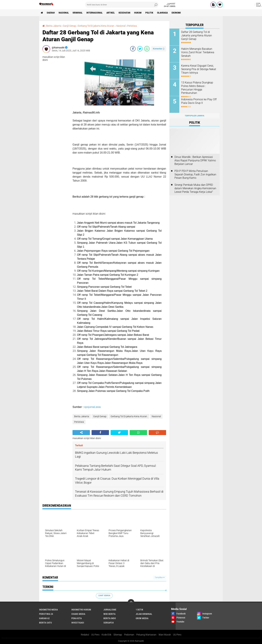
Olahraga (162, 13)
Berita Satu (45, 623)
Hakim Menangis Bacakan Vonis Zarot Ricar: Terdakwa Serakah (198, 52)
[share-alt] (81, 433)
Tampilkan (160, 577)
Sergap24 (109, 623)
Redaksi (85, 635)
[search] (122, 5)
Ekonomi (176, 13)
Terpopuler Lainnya (194, 116)
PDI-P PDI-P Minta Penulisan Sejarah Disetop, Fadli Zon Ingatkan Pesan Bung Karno (195, 174)
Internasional (94, 13)
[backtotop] (131, 602)
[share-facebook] (133, 49)
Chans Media (78, 614)
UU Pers (95, 635)
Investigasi (78, 623)
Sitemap (118, 635)
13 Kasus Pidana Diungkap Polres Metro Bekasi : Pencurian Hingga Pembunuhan (197, 88)
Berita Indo (110, 618)
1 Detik (139, 610)
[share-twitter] (140, 49)
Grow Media (142, 618)
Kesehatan (124, 13)
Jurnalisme (110, 610)
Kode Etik (106, 635)
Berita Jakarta (54, 26)
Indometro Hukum (81, 610)
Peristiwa (132, 26)
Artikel (111, 13)
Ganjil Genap (69, 26)
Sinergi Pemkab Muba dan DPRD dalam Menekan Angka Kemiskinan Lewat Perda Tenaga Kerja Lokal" (195, 188)
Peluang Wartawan (146, 635)
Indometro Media (48, 610)
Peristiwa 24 (46, 614)
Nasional (64, 13)
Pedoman (129, 635)
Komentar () (159, 49)
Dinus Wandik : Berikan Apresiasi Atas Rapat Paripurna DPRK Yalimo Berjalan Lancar (195, 160)
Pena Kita (77, 618)
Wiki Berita (109, 614)
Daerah (51, 13)
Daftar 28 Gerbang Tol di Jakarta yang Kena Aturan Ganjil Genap (196, 35)
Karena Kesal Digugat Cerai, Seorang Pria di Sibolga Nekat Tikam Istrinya (199, 69)
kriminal (78, 13)
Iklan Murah (165, 635)
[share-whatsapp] (147, 49)
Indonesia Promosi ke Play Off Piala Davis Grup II (199, 101)
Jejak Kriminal (144, 614)
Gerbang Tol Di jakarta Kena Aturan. (96, 26)
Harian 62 (44, 618)
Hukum (138, 13)
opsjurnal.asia (92, 407)
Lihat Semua (104, 596)
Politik (149, 13)
